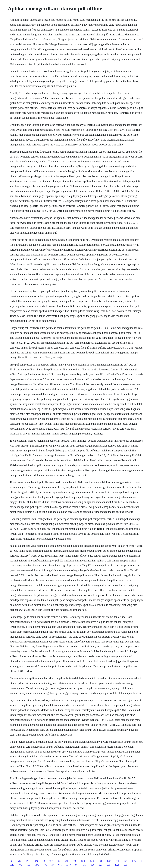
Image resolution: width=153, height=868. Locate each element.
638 (93, 865)
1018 (12, 865)
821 (101, 865)
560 (28, 865)
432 (59, 861)
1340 (68, 865)
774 (126, 861)
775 (67, 861)
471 (27, 861)
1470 (37, 865)
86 (142, 861)
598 (118, 861)
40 (44, 861)
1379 (36, 861)
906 (101, 861)
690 (109, 865)
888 (77, 865)
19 (11, 861)
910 (75, 861)
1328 (117, 865)
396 (126, 865)
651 (60, 865)
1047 (134, 861)
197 (51, 861)
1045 (83, 861)
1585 (19, 861)
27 (53, 865)
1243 (92, 861)
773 (20, 865)
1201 (109, 861)
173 (85, 865)
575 (45, 865)
